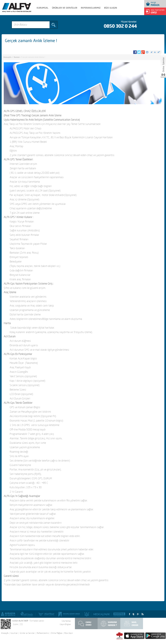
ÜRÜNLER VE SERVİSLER (65, 8)
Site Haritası (66, 621)
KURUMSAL (43, 8)
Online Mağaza (57, 633)
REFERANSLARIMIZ (91, 8)
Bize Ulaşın (69, 633)
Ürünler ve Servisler (27, 633)
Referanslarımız (43, 633)
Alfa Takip (17, 8)
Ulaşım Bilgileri (65, 624)
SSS (21, 624)
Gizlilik (16, 624)
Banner (17, 57)
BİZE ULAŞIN (111, 8)
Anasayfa (7, 57)
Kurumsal (14, 633)
